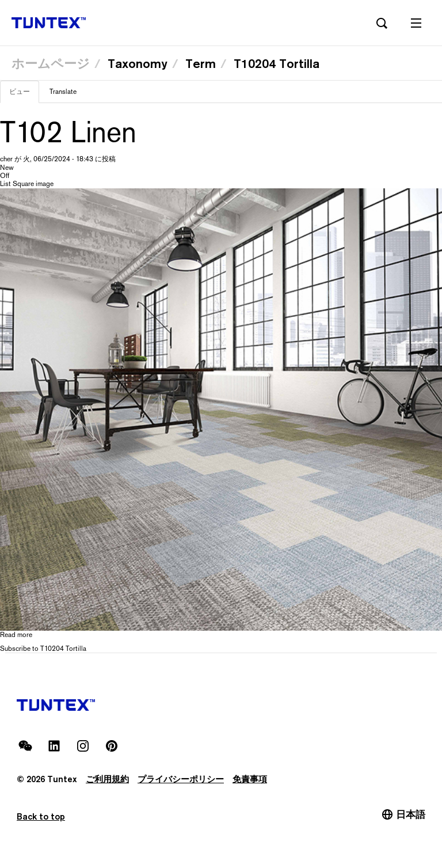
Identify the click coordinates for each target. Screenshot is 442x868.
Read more (16, 635)
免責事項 (250, 779)
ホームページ (51, 63)
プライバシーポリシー (181, 779)
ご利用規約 (107, 779)
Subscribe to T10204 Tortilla (43, 649)
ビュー (24, 95)
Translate (63, 92)
